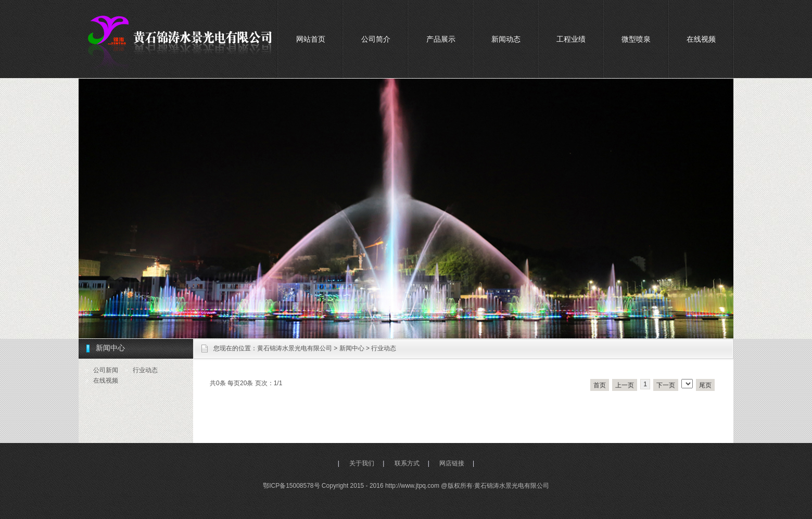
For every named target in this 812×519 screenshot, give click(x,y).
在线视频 (701, 39)
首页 (600, 385)
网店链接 (452, 463)
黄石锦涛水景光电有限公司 (295, 348)
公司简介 (376, 39)
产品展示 (441, 39)
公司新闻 (106, 370)
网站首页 (311, 39)
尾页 (705, 385)
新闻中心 (352, 348)
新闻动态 (506, 39)
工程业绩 (571, 39)
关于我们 (362, 463)
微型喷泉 (636, 39)
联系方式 (407, 463)
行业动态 (384, 348)
